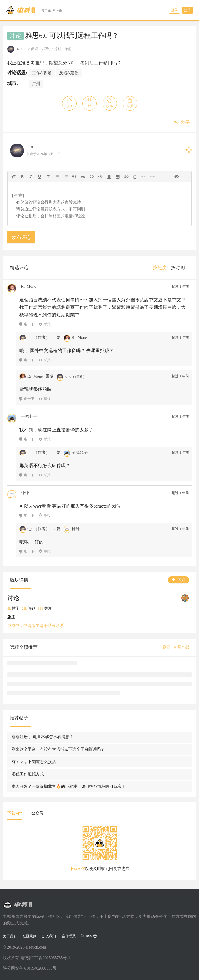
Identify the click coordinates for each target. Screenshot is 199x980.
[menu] (171, 267)
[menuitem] (160, 268)
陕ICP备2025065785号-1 (49, 958)
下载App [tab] (15, 813)
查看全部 (181, 647)
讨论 (15, 36)
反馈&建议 (69, 73)
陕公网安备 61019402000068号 (30, 968)
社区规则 (29, 936)
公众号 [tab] (38, 813)
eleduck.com (36, 947)
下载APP (77, 869)
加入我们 (49, 936)
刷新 (167, 647)
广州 (36, 84)
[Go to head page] (34, 10)
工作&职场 (42, 73)
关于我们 (10, 936)
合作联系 (69, 936)
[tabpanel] (100, 850)
